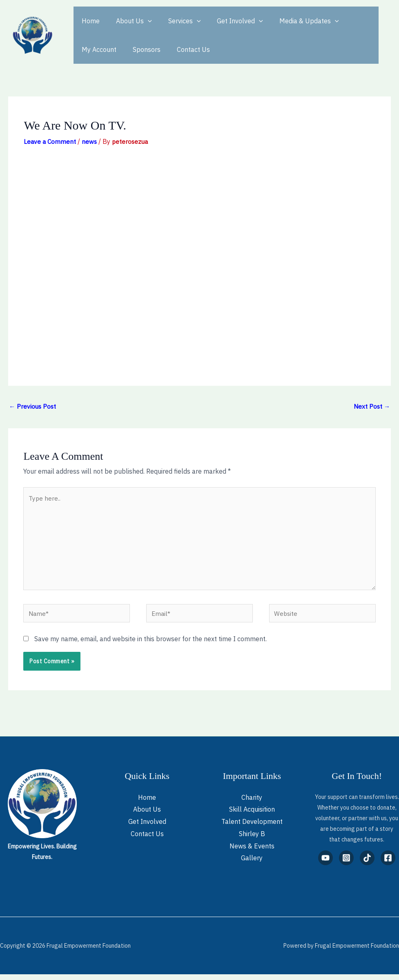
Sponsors (94, 49)
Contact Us (137, 49)
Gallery (252, 864)
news (91, 141)
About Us (129, 21)
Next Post (371, 407)
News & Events (252, 852)
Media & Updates (294, 21)
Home (89, 21)
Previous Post (33, 407)
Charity (252, 803)
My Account (354, 21)
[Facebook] (388, 864)
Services (176, 21)
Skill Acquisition (252, 815)
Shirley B (252, 839)
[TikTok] (367, 864)
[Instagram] (346, 864)
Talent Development (252, 828)
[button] (143, 21)
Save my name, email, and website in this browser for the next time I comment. (150, 644)
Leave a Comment (50, 141)
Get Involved (228, 21)
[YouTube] (325, 864)
